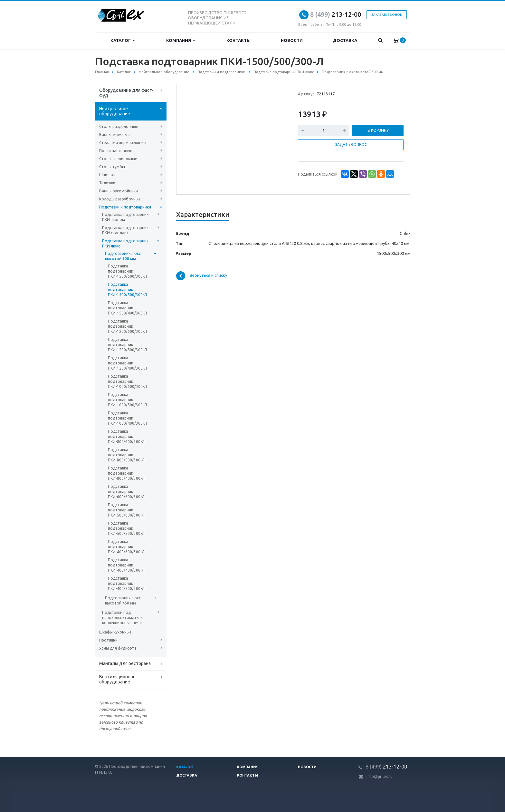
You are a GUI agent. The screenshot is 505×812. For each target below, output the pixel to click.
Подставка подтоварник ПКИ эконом (125, 217)
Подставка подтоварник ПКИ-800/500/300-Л (126, 455)
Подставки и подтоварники (125, 207)
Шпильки (107, 175)
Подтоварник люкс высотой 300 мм (123, 256)
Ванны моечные (114, 135)
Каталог (123, 40)
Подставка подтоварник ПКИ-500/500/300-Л (126, 528)
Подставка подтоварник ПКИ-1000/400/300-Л (127, 418)
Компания (181, 40)
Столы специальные (118, 159)
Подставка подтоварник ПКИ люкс (125, 243)
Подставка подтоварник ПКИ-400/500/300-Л (126, 583)
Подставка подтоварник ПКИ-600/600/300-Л (126, 492)
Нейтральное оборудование (115, 111)
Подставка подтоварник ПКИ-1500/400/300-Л (127, 308)
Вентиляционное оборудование (117, 679)
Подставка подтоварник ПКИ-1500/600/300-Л (127, 271)
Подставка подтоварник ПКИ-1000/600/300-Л (127, 381)
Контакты (238, 40)
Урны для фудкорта (118, 648)
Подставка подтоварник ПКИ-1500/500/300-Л (127, 290)
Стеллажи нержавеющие (123, 143)
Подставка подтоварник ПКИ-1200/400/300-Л (127, 363)
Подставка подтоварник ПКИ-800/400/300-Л (126, 473)
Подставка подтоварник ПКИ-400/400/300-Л (126, 565)
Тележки (107, 183)
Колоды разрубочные (120, 199)
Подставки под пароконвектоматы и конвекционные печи (122, 618)
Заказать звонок (387, 15)
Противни (108, 640)
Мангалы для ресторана (125, 663)
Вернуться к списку (202, 276)
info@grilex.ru (380, 776)
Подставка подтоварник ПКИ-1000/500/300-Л (127, 400)
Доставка (345, 40)
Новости (292, 40)
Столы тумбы (112, 167)
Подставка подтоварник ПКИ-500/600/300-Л (126, 510)
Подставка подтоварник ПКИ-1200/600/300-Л (127, 326)
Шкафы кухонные (115, 632)
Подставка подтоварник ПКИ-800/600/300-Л (126, 436)
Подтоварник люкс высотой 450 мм (123, 600)
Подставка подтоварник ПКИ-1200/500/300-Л (127, 345)
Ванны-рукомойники (119, 191)
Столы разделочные (119, 126)
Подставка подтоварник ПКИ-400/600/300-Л (126, 547)
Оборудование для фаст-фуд (126, 93)
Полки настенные (116, 151)
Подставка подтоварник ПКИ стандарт (125, 230)
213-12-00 (336, 14)
